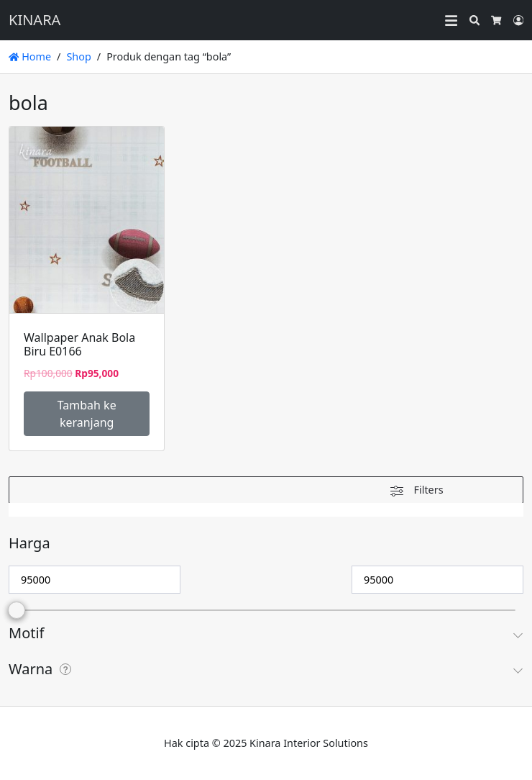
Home (30, 56)
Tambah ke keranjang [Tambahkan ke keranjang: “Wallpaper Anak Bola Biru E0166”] (87, 414)
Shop (78, 56)
